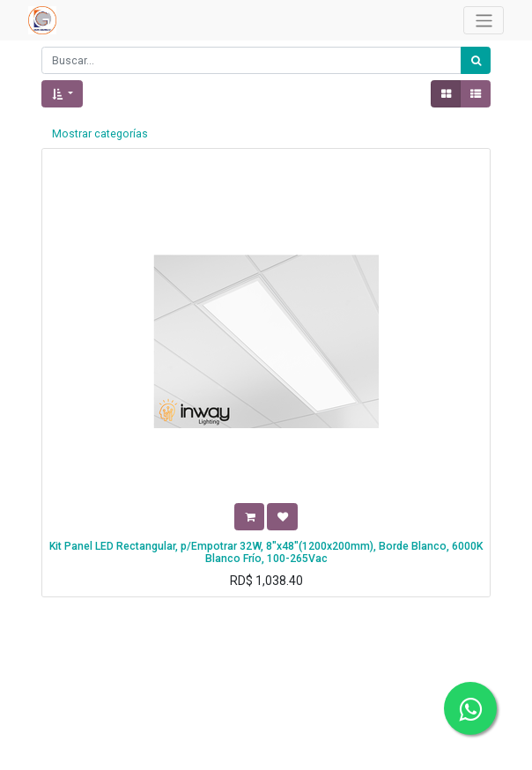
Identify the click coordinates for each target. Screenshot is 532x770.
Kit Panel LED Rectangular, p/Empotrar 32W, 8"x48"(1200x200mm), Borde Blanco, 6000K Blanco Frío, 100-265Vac (266, 553)
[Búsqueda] (476, 60)
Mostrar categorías (100, 134)
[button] (62, 94)
